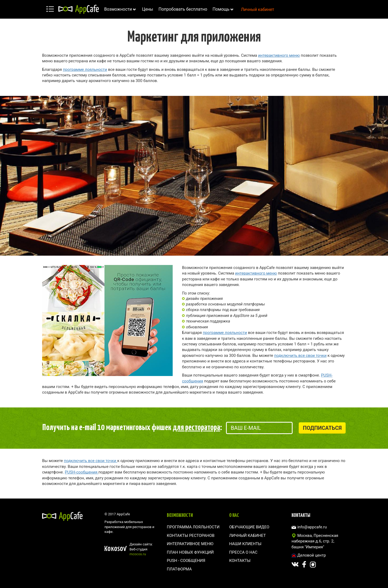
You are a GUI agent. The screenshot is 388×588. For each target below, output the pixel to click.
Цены (148, 9)
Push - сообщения (186, 561)
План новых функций (190, 552)
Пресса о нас (243, 552)
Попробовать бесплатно (183, 9)
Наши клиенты (245, 544)
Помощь (223, 9)
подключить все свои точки (300, 356)
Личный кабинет (258, 9)
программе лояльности (85, 70)
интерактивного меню (279, 55)
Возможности (120, 9)
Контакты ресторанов (191, 536)
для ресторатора (196, 426)
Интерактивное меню (190, 544)
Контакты (240, 561)
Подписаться (322, 428)
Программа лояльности (193, 527)
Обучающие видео (249, 527)
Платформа (179, 569)
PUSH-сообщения (82, 472)
